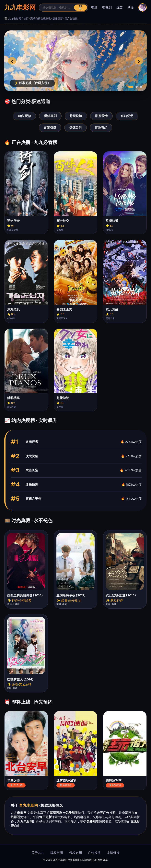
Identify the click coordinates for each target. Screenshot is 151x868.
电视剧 (107, 7)
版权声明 (57, 853)
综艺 (120, 7)
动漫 (131, 7)
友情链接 (113, 853)
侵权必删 (75, 853)
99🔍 (81, 7)
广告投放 (94, 853)
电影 (94, 7)
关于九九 (38, 853)
